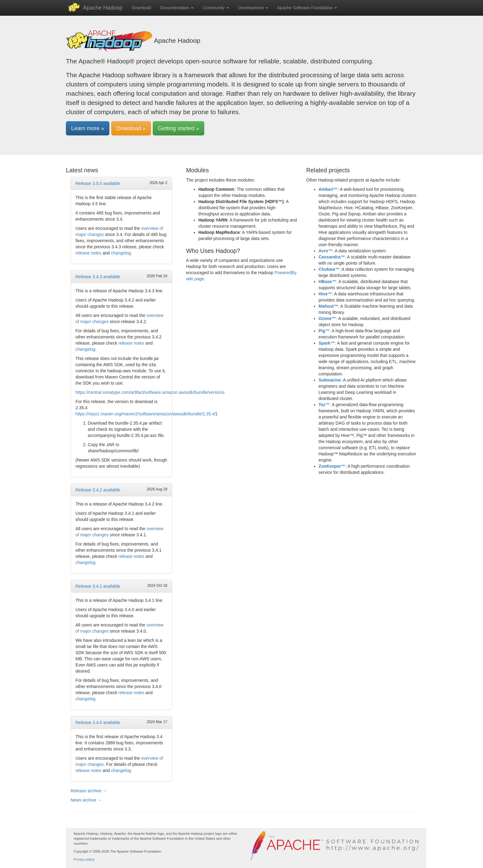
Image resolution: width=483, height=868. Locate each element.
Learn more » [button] (88, 128)
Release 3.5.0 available (98, 183)
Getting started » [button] (179, 128)
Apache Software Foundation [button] (307, 8)
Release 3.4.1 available (98, 586)
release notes (88, 253)
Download (141, 8)
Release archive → (89, 791)
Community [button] (216, 8)
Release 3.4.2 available (98, 490)
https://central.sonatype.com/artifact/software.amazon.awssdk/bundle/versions (150, 392)
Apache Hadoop (103, 8)
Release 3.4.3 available (98, 277)
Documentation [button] (177, 8)
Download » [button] (131, 128)
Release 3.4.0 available (98, 722)
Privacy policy (84, 859)
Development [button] (253, 8)
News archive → (86, 800)
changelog (121, 253)
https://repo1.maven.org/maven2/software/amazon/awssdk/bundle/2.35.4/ (146, 414)
